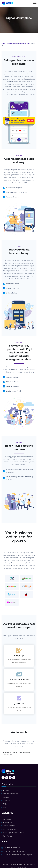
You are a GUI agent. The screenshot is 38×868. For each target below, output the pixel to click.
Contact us (7, 800)
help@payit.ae (22, 851)
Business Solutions (24, 43)
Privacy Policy (8, 822)
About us (6, 790)
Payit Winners (8, 836)
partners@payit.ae (26, 855)
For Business (7, 819)
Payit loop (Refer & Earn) (11, 794)
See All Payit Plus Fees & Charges (14, 833)
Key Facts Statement (10, 829)
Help (5, 807)
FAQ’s (5, 804)
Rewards (6, 797)
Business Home (12, 43)
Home (3, 43)
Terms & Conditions (9, 826)
